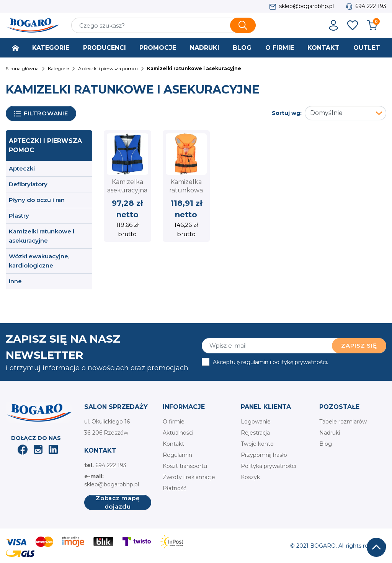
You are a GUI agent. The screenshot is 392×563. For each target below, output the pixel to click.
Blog (326, 444)
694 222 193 (371, 6)
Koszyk (250, 477)
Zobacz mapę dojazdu (118, 502)
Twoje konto (257, 444)
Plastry (19, 216)
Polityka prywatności (268, 466)
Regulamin (177, 455)
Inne (15, 281)
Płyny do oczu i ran (37, 200)
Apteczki (22, 168)
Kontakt (173, 444)
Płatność (175, 488)
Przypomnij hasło (264, 455)
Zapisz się (359, 346)
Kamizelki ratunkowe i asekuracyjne (42, 236)
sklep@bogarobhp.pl (306, 6)
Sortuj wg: (287, 113)
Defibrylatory (28, 184)
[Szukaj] (163, 25)
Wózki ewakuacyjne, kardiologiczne (39, 261)
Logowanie (256, 422)
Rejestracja (255, 433)
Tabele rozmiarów (343, 422)
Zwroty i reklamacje (189, 477)
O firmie (174, 422)
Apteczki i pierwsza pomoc (45, 145)
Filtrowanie (41, 114)
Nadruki (330, 433)
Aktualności (178, 433)
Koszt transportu (185, 466)
